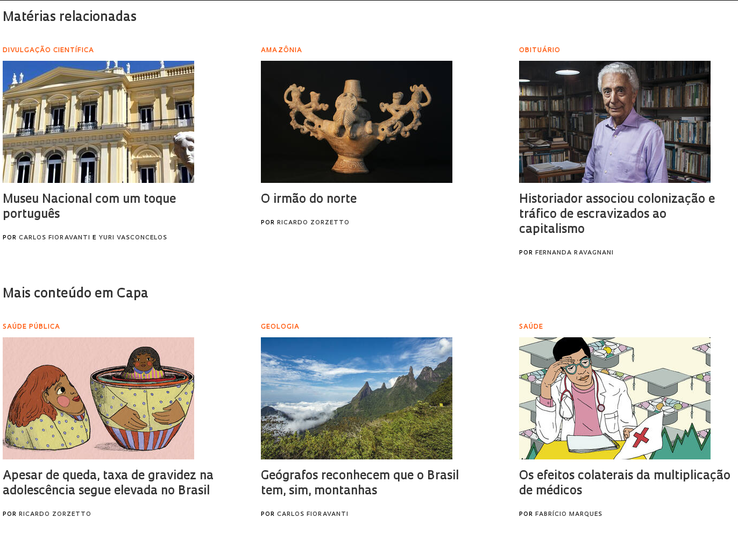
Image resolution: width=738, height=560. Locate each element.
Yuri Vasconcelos (133, 238)
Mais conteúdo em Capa (76, 294)
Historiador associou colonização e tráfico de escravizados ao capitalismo (617, 215)
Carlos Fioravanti (55, 238)
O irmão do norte (309, 200)
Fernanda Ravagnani (574, 253)
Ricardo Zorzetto (313, 223)
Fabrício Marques (569, 515)
